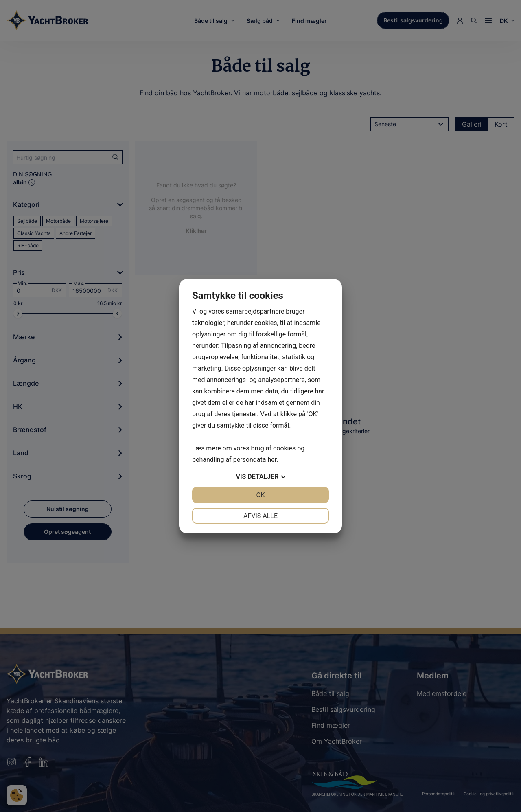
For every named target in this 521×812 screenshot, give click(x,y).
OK (260, 495)
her (272, 460)
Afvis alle (260, 516)
